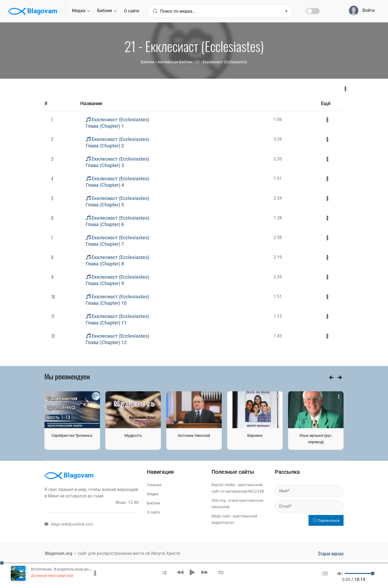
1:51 (278, 179)
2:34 (278, 198)
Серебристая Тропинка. (72, 435)
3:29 (278, 139)
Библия (107, 11)
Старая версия (331, 554)
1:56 (278, 120)
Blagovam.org (59, 553)
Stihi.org (219, 500)
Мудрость (133, 435)
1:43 (278, 336)
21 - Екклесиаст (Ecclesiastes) (221, 62)
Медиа (81, 11)
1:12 (278, 316)
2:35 (278, 277)
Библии (148, 62)
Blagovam (33, 11)
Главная (154, 485)
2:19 (278, 257)
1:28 (278, 218)
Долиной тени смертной (52, 576)
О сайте (131, 11)
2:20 (278, 159)
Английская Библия (175, 62)
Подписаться (326, 520)
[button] (164, 572)
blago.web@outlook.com (69, 524)
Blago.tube (221, 516)
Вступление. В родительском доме (62, 569)
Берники (255, 435)
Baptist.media (223, 485)
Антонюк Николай (194, 435)
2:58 (278, 238)
